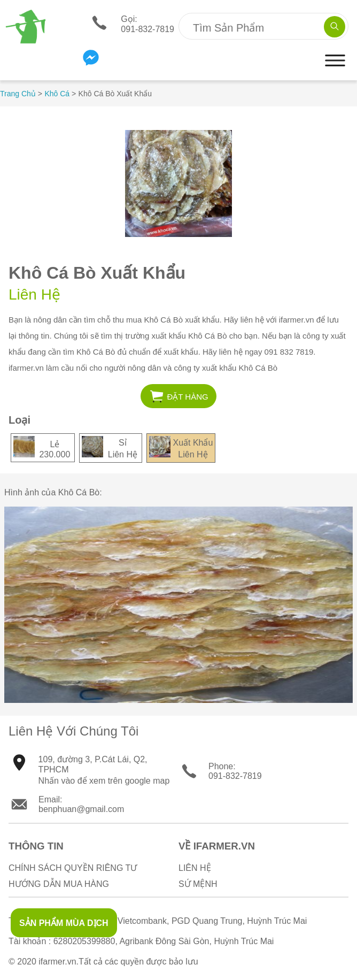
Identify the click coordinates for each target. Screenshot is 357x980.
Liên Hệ (195, 868)
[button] (335, 71)
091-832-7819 (235, 776)
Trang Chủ (18, 94)
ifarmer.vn (57, 962)
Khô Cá (57, 94)
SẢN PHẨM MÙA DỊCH (64, 923)
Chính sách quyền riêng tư (73, 868)
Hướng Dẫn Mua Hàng (59, 884)
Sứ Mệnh (198, 884)
